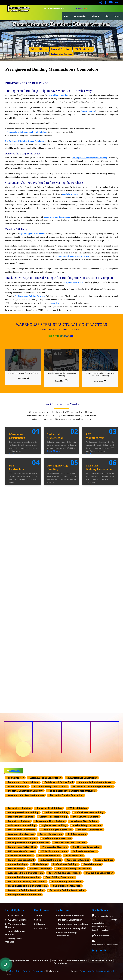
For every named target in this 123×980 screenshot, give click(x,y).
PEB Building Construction (100, 873)
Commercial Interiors (76, 960)
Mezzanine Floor (41, 960)
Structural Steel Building (21, 817)
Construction (80, 16)
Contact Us (42, 928)
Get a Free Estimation (62, 336)
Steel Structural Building (86, 817)
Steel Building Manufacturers (57, 830)
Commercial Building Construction (26, 890)
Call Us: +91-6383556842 (54, 8)
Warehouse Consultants (20, 856)
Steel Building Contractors (22, 830)
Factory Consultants (49, 856)
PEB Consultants (74, 856)
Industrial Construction (90, 830)
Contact (117, 16)
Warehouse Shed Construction (45, 778)
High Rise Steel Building (54, 825)
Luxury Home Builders (18, 960)
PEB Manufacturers (18, 786)
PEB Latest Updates (18, 920)
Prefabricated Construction (22, 838)
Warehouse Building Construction (25, 873)
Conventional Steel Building (50, 821)
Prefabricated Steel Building (89, 812)
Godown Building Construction (24, 877)
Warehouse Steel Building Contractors (93, 786)
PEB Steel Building (78, 808)
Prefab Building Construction (66, 882)
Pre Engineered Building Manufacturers (28, 843)
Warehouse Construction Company (26, 795)
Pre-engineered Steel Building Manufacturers (72, 791)
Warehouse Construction (21, 834)
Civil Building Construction (67, 886)
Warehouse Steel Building (84, 821)
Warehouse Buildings (78, 860)
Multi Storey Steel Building (22, 825)
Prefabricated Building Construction (27, 882)
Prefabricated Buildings (65, 864)
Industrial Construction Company (25, 791)
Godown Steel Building (56, 812)
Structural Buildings (40, 869)
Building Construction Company (24, 894)
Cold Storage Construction (87, 847)
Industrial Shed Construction (82, 778)
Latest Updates (16, 915)
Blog (107, 16)
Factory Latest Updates (14, 940)
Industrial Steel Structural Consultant (25, 971)
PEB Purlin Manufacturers (54, 851)
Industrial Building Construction (73, 869)
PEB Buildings (40, 864)
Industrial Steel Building (49, 808)
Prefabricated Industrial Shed (23, 782)
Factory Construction (51, 834)
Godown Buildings (17, 864)
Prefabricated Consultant (21, 860)
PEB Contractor (16, 778)
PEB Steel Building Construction (66, 934)
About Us (96, 16)
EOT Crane (57, 960)
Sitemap (41, 924)
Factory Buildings (104, 860)
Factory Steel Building (19, 808)
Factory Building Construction (65, 873)
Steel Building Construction (87, 825)
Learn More (23, 378)
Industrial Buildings (51, 860)
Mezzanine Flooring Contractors (67, 795)
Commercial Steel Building (53, 817)
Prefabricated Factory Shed (59, 782)
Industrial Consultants (85, 851)
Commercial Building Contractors (96, 782)
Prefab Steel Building (19, 821)
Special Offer (83, 8)
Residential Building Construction (67, 890)
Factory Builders (61, 963)
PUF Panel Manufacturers (21, 851)
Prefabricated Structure (55, 847)
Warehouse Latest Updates (16, 926)
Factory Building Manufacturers (51, 786)
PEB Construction (77, 834)
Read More (54, 451)
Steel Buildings (16, 869)
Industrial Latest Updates (15, 933)
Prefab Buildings (92, 864)
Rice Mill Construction (101, 960)
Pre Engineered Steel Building (23, 812)
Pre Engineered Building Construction (27, 886)
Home (67, 16)
